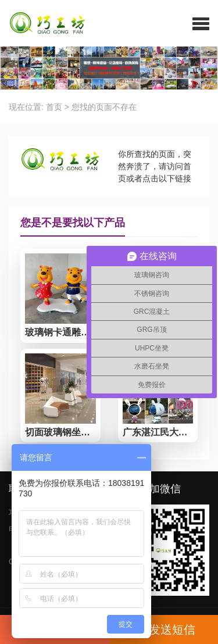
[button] (201, 23)
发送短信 (163, 629)
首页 (54, 107)
